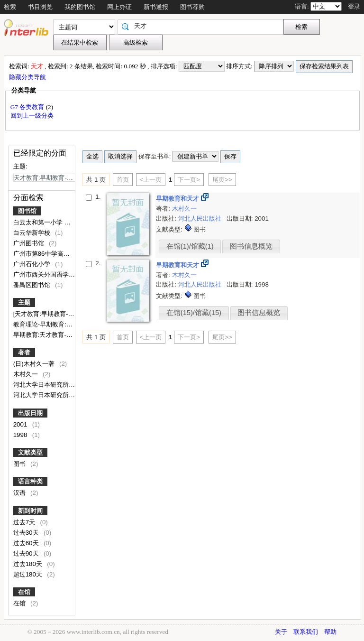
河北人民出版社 (201, 218)
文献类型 (30, 452)
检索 (10, 7)
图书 (20, 464)
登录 (354, 6)
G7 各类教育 (28, 107)
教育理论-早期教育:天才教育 (53, 324)
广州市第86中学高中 (42, 254)
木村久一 (27, 374)
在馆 (24, 592)
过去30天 (27, 533)
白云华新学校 (33, 233)
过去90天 (27, 553)
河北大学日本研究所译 (45, 395)
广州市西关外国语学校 (45, 274)
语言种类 (30, 481)
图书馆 (27, 211)
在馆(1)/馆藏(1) (190, 246)
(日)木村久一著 (35, 364)
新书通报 (156, 7)
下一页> (189, 180)
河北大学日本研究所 (42, 385)
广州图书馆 (30, 243)
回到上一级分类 (32, 116)
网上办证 (119, 7)
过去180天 (29, 564)
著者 (24, 352)
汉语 (20, 493)
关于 (281, 632)
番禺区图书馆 (33, 285)
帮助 (330, 632)
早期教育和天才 (178, 199)
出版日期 (30, 413)
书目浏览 (40, 7)
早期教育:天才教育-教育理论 (53, 335)
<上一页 (151, 180)
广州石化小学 (33, 264)
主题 (24, 302)
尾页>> (222, 180)
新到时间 (30, 511)
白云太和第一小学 (39, 222)
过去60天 (27, 543)
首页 (123, 180)
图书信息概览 (251, 246)
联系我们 (306, 632)
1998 (21, 435)
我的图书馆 (80, 7)
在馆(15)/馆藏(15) (194, 313)
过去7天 (25, 522)
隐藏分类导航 (28, 77)
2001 (21, 424)
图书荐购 (192, 7)
